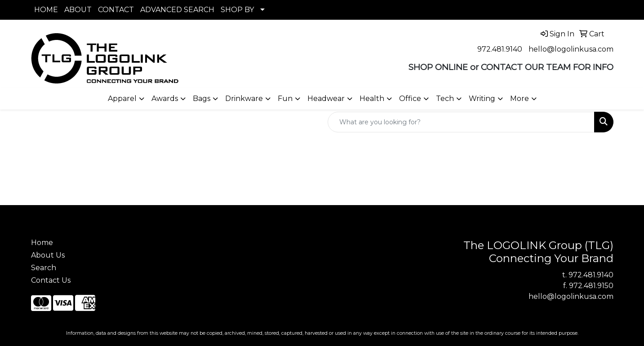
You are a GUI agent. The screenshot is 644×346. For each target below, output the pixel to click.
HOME (46, 10)
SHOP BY (237, 10)
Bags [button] (202, 99)
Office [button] (410, 99)
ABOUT (78, 10)
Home (42, 243)
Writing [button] (482, 99)
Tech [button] (445, 99)
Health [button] (372, 99)
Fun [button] (285, 99)
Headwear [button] (326, 99)
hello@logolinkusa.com (571, 49)
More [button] (520, 99)
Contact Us (51, 280)
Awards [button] (165, 99)
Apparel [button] (122, 99)
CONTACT (116, 10)
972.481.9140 (500, 49)
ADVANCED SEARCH (177, 10)
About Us (48, 255)
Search (44, 268)
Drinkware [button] (244, 99)
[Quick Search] (461, 122)
